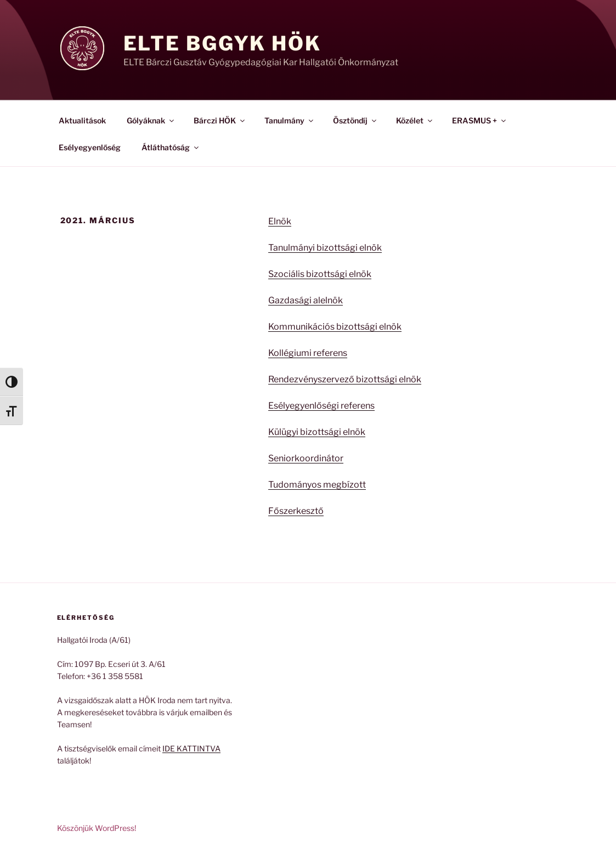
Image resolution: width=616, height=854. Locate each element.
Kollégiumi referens (308, 353)
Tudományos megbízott (317, 485)
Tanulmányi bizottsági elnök (325, 248)
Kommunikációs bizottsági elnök (335, 327)
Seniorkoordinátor (306, 458)
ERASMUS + (480, 120)
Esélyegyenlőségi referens (321, 406)
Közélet (415, 120)
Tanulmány (290, 120)
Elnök (280, 221)
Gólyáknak (151, 120)
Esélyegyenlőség (90, 147)
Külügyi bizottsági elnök (317, 432)
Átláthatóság (171, 147)
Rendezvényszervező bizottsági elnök (345, 379)
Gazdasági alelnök (306, 300)
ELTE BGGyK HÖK (222, 43)
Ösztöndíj (355, 120)
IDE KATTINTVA (191, 748)
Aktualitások (82, 120)
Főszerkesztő (296, 511)
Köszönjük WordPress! (97, 828)
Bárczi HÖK (220, 120)
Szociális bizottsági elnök (320, 274)
